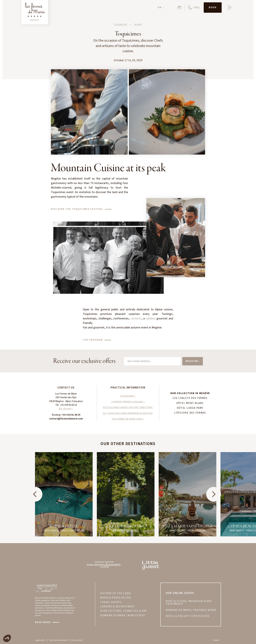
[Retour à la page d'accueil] (35, 12)
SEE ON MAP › (66, 409)
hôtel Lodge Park (190, 408)
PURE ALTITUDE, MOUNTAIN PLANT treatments (189, 603)
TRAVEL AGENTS (111, 602)
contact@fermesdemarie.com (66, 419)
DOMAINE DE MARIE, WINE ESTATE (123, 616)
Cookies (216, 640)
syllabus (151, 318)
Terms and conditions (58, 640)
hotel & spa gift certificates (188, 616)
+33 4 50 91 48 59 (71, 415)
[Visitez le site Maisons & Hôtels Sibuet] (47, 588)
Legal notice (40, 640)
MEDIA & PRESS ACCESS (116, 598)
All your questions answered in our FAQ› (128, 413)
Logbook (120, 25)
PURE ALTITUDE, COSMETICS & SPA (123, 611)
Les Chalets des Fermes (190, 398)
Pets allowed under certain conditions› (128, 407)
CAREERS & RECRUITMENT (117, 607)
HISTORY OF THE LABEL (116, 593)
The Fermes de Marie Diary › (128, 419)
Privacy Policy (77, 640)
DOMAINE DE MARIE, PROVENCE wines (191, 610)
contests (136, 318)
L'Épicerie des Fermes (190, 413)
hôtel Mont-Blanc (190, 403)
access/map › (128, 396)
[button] (161, 8)
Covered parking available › (128, 402)
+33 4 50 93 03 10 (68, 405)
